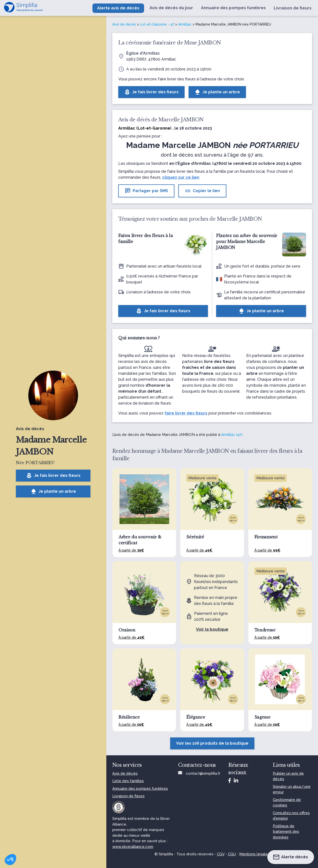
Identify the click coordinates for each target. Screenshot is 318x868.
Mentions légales (255, 854)
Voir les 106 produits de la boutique (212, 743)
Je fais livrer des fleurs (53, 476)
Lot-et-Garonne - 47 (157, 24)
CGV (221, 854)
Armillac (185, 24)
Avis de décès (124, 24)
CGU (232, 854)
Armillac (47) (232, 435)
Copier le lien (202, 191)
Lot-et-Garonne (154, 128)
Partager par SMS (146, 191)
